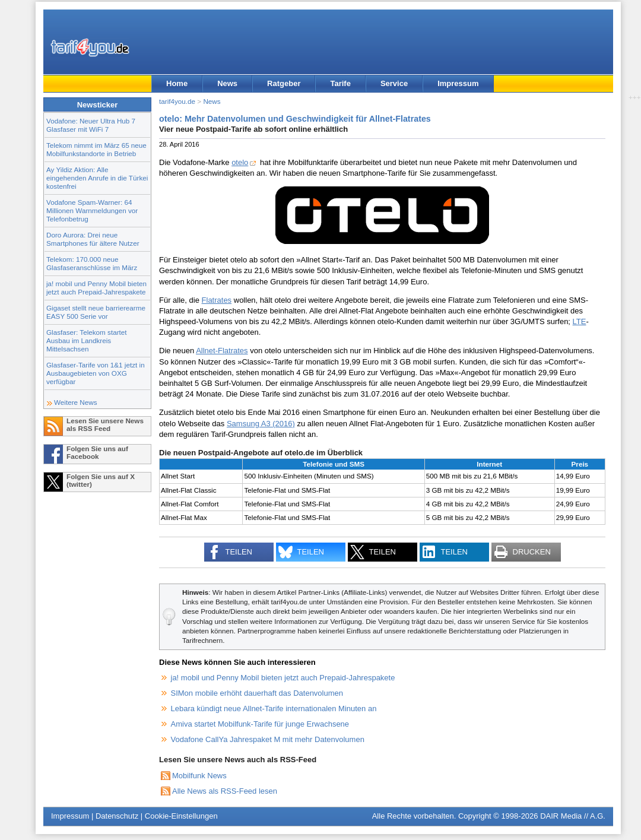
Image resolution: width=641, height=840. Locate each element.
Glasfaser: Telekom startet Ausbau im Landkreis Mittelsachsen (87, 340)
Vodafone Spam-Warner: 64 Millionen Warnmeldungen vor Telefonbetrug (92, 210)
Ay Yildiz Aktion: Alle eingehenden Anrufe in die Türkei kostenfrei (97, 178)
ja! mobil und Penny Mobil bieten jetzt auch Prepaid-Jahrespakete (96, 288)
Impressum (458, 83)
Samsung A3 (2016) (261, 424)
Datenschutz (117, 816)
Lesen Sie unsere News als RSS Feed (105, 424)
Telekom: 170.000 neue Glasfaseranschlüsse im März (92, 263)
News (227, 83)
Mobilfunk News (199, 776)
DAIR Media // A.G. (573, 816)
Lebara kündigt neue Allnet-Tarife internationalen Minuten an (274, 709)
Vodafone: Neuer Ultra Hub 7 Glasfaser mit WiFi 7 (91, 125)
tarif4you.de (177, 101)
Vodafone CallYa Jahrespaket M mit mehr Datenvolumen (268, 739)
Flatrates (217, 300)
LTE (580, 321)
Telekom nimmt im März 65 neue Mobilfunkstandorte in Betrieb (96, 149)
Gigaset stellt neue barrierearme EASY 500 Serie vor (96, 312)
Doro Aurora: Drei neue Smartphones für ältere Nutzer (93, 239)
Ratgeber (284, 83)
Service (394, 83)
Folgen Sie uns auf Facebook (97, 452)
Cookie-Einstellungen (181, 816)
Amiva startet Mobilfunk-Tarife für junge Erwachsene (260, 724)
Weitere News (76, 402)
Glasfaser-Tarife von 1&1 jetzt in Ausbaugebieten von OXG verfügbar (96, 373)
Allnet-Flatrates (222, 351)
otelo (240, 162)
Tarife (340, 83)
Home (177, 83)
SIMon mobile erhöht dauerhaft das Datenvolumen (257, 693)
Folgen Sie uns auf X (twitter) (101, 480)
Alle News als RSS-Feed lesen (225, 791)
